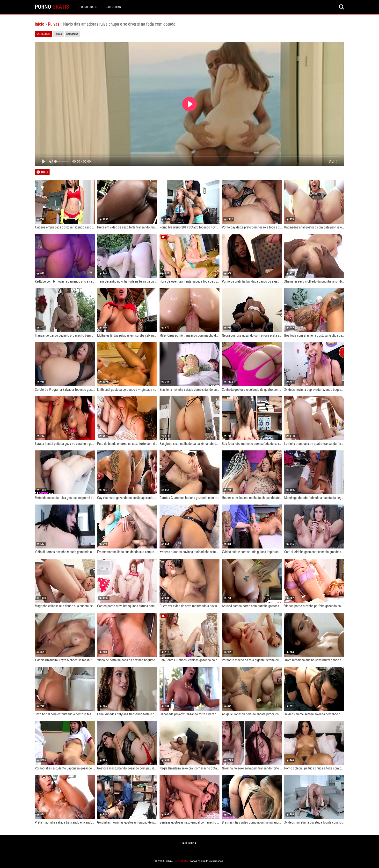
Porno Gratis (88, 7)
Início (40, 24)
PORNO (52, 7)
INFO (44, 172)
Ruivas (54, 24)
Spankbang (72, 34)
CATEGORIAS (113, 7)
